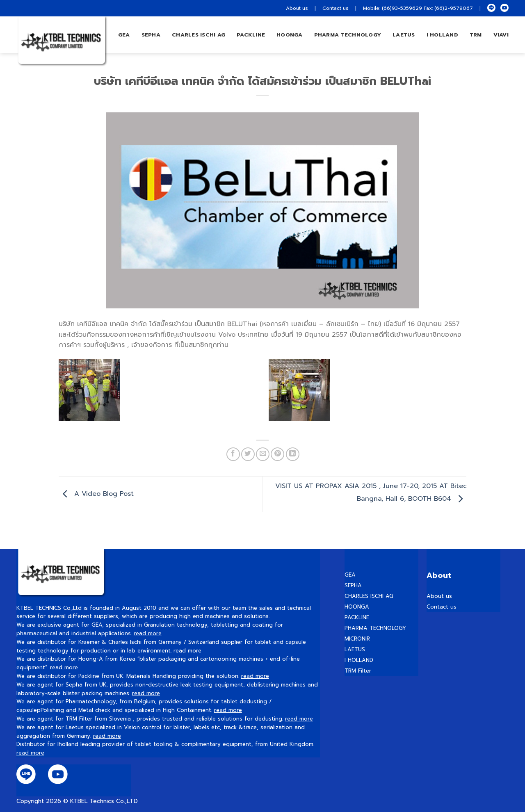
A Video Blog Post (96, 494)
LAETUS (404, 35)
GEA (124, 35)
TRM (476, 35)
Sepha (151, 35)
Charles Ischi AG (199, 35)
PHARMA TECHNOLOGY (348, 35)
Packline (251, 35)
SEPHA (353, 585)
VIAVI (501, 35)
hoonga (290, 35)
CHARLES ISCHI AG (369, 596)
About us (297, 8)
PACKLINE (357, 617)
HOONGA (357, 607)
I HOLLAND (442, 35)
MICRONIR (357, 639)
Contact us (336, 8)
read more (148, 633)
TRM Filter (358, 671)
